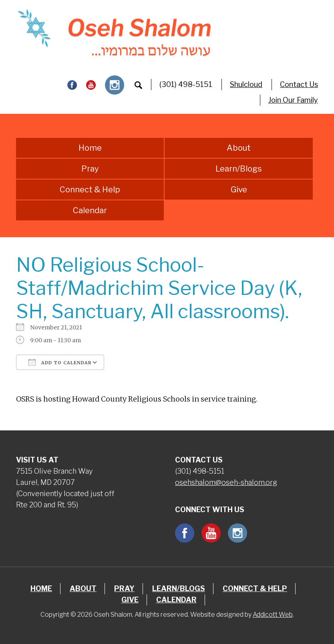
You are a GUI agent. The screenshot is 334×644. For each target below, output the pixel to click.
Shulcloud (246, 84)
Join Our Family (293, 100)
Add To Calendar (60, 362)
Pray (90, 169)
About (239, 148)
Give (239, 190)
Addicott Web (273, 615)
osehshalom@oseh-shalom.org (226, 482)
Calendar (90, 210)
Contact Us (299, 84)
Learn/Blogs (239, 169)
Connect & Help (90, 190)
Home (90, 148)
